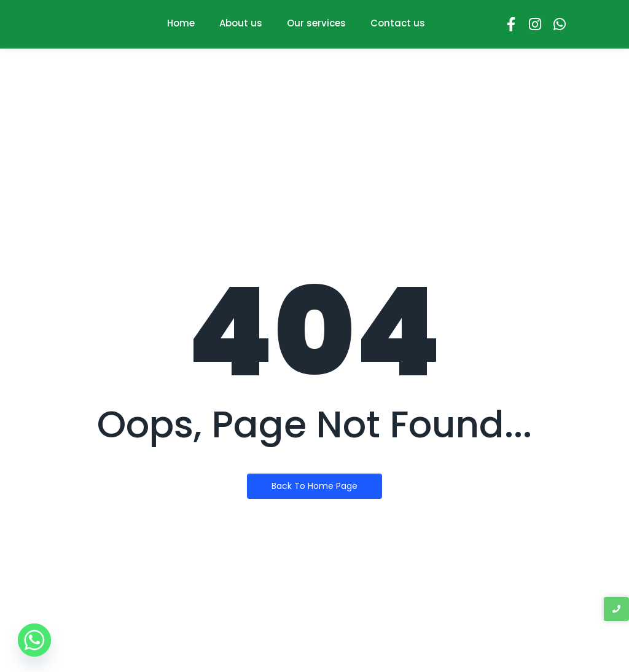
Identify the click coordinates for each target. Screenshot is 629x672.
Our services (316, 23)
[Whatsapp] (34, 640)
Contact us (398, 23)
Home (181, 23)
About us (241, 23)
